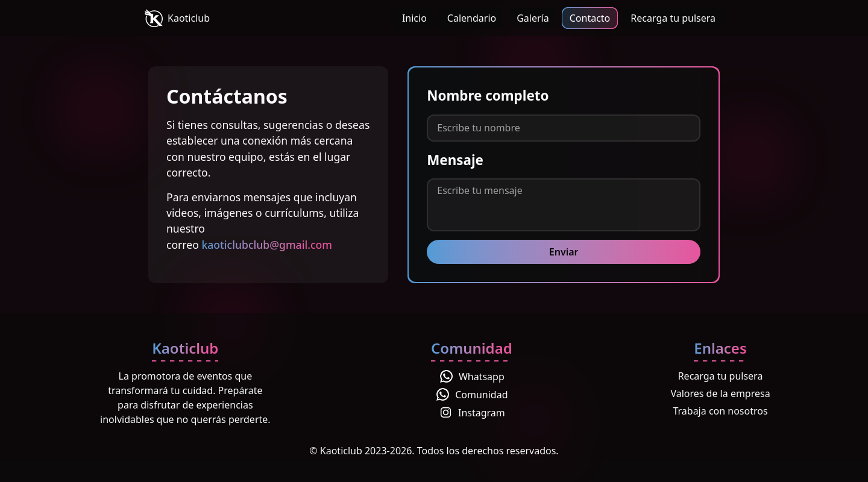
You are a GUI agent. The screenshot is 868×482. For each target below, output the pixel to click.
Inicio (414, 18)
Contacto (590, 18)
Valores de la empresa (720, 393)
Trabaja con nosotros (720, 411)
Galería (533, 18)
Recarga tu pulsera (673, 18)
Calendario (472, 18)
